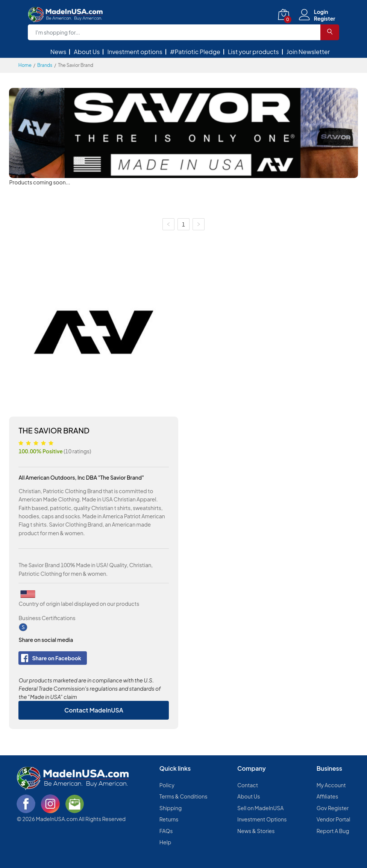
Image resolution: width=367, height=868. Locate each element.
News (58, 52)
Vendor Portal (334, 819)
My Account (331, 785)
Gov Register (333, 808)
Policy (167, 785)
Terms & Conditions (183, 796)
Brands (45, 65)
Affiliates (328, 796)
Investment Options (262, 819)
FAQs (166, 831)
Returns (169, 819)
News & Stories (256, 831)
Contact (248, 785)
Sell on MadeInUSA (260, 808)
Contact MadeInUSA (94, 710)
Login (321, 12)
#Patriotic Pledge (195, 52)
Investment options (135, 52)
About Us (87, 52)
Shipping (171, 808)
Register (325, 18)
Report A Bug (333, 831)
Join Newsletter (308, 52)
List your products (253, 52)
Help (165, 842)
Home (25, 65)
